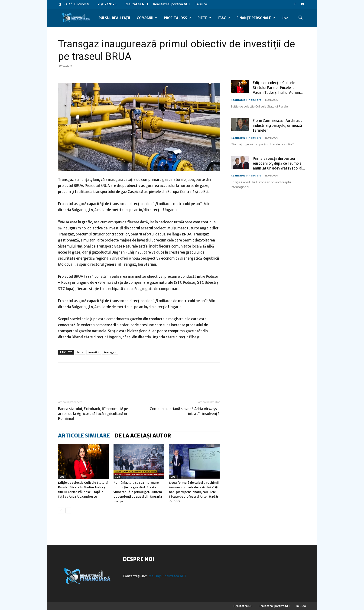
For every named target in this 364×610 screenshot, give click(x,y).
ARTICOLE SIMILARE (84, 436)
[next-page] (68, 511)
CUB (62, 477)
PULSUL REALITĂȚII (114, 18)
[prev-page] (61, 511)
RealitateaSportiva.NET (172, 4)
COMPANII (147, 18)
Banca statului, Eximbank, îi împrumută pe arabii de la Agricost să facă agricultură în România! (93, 414)
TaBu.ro (201, 4)
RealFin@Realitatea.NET (167, 576)
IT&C (224, 18)
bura (80, 352)
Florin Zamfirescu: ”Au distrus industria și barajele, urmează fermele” (277, 126)
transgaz (110, 352)
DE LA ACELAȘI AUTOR (143, 436)
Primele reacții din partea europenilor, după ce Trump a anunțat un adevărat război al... (279, 163)
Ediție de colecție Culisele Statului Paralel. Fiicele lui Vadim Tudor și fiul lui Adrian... (278, 88)
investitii (94, 352)
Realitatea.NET (137, 4)
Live (285, 18)
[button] (300, 18)
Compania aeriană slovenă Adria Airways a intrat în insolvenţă (185, 411)
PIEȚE (204, 18)
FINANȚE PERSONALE (256, 18)
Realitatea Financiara (246, 100)
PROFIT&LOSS (177, 18)
